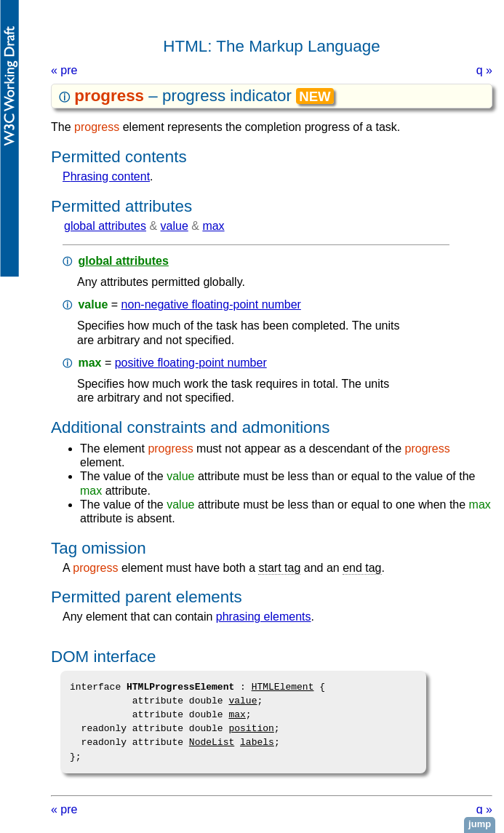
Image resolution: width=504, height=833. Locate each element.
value (175, 226)
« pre (64, 70)
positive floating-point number (191, 363)
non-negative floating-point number (211, 304)
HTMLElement (283, 687)
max (213, 226)
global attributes (105, 226)
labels (257, 742)
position (251, 728)
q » (484, 70)
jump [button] (480, 824)
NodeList (212, 742)
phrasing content (106, 176)
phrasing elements (264, 617)
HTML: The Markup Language (271, 46)
